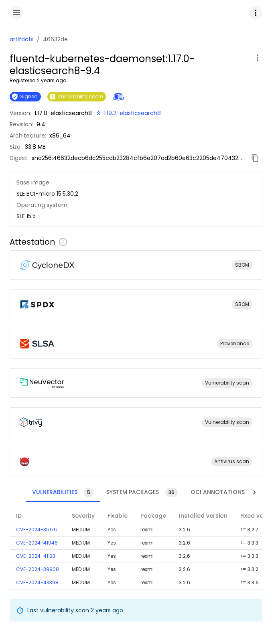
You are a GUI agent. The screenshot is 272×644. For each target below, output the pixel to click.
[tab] (47, 492)
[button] (256, 13)
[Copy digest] (255, 158)
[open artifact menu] (258, 58)
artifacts (22, 39)
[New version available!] (128, 113)
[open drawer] (16, 13)
